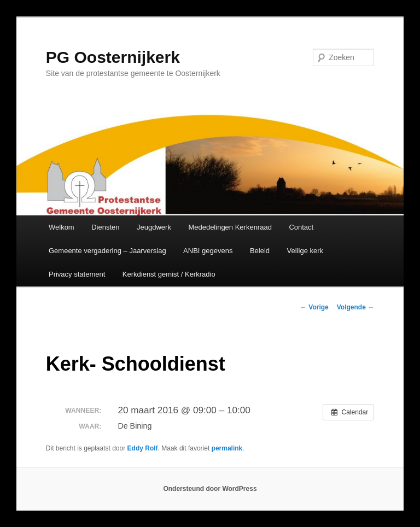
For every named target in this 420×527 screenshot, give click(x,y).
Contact (301, 227)
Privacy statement (77, 274)
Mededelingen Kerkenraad (230, 227)
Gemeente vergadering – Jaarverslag (107, 251)
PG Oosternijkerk (113, 57)
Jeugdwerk (154, 227)
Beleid (260, 251)
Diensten (105, 227)
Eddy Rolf (143, 448)
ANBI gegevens (208, 251)
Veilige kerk (305, 251)
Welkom (62, 227)
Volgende (355, 307)
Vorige (314, 307)
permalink (227, 448)
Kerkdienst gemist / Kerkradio (169, 274)
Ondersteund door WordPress (210, 489)
